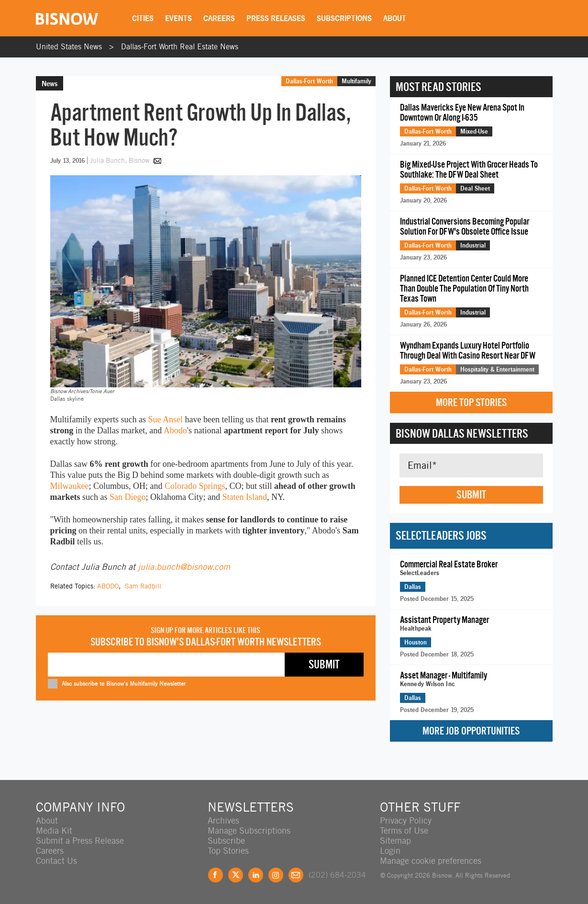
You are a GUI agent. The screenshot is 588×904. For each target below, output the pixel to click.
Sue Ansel (165, 419)
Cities (143, 18)
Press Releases (276, 18)
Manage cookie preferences (431, 861)
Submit (471, 495)
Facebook (216, 875)
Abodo (175, 430)
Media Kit (54, 831)
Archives (223, 820)
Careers (219, 18)
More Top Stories (471, 402)
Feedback (296, 875)
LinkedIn (256, 875)
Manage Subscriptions (249, 831)
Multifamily (356, 81)
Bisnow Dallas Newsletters (462, 433)
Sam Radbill (143, 586)
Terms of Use (404, 831)
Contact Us (56, 861)
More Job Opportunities (471, 731)
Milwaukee (70, 486)
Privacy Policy (406, 820)
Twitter (236, 875)
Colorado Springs (195, 486)
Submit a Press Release (80, 841)
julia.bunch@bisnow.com (184, 567)
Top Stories (228, 851)
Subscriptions (344, 18)
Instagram (276, 875)
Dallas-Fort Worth (309, 81)
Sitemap (395, 841)
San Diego (128, 497)
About (395, 18)
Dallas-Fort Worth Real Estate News (180, 47)
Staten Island (244, 497)
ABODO (108, 586)
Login (390, 851)
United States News (69, 47)
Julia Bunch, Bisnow (121, 160)
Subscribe (226, 841)
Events (178, 18)
